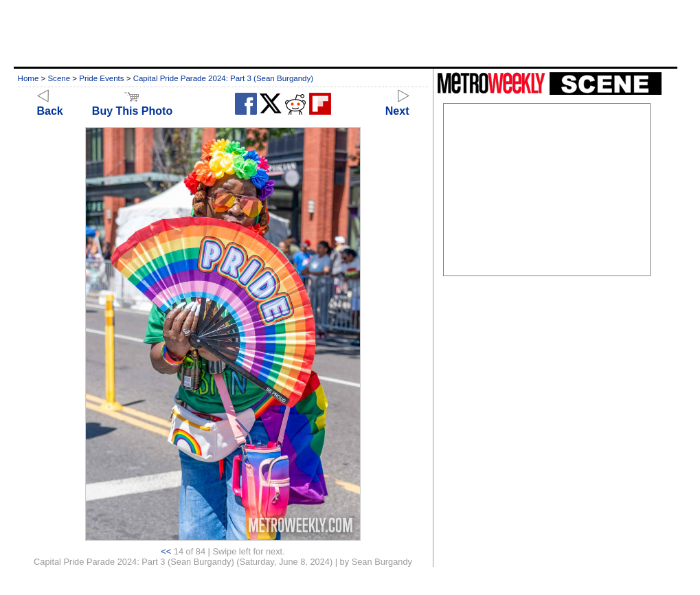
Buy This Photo (132, 105)
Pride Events (101, 78)
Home (29, 78)
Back (50, 105)
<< (166, 551)
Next (397, 105)
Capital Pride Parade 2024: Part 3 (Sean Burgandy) (223, 78)
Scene (59, 78)
